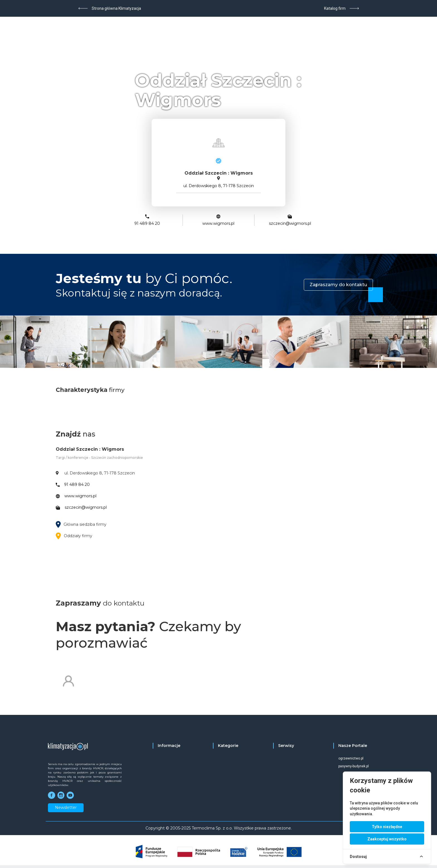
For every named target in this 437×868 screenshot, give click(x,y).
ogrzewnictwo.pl (351, 758)
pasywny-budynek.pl (354, 766)
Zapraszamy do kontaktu (338, 285)
